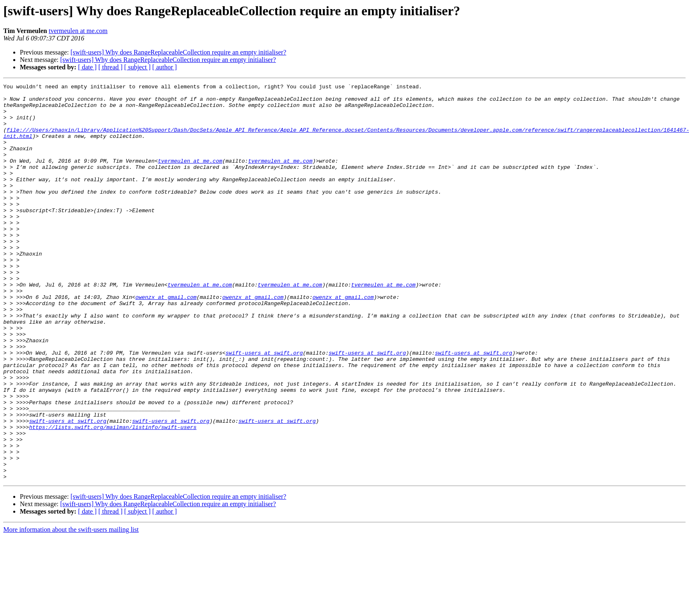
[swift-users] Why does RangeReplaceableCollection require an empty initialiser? (179, 52)
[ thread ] (110, 67)
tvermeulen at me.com (78, 31)
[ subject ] (137, 67)
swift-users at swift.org (264, 407)
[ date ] (87, 67)
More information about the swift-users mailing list (71, 609)
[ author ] (165, 67)
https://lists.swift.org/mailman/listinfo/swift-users (113, 496)
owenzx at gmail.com (166, 340)
